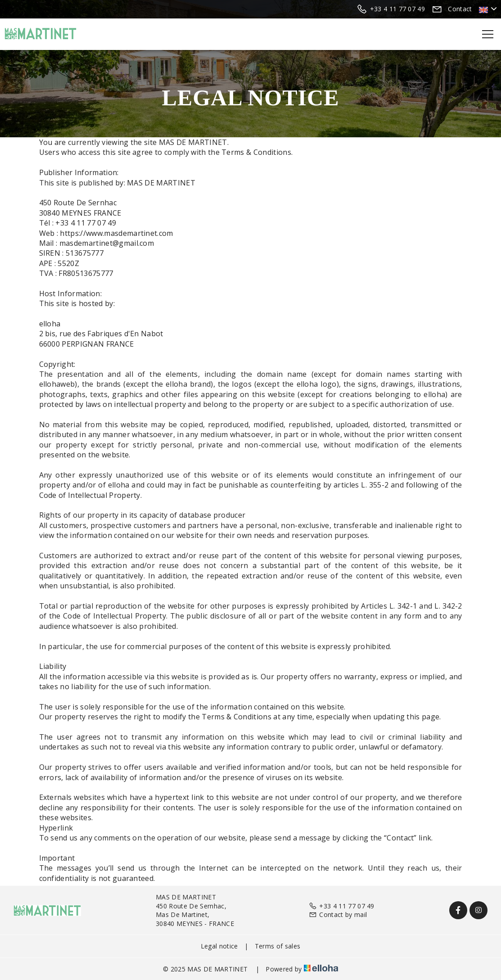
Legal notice (219, 946)
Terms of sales (278, 946)
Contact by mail (338, 915)
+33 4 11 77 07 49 (342, 906)
